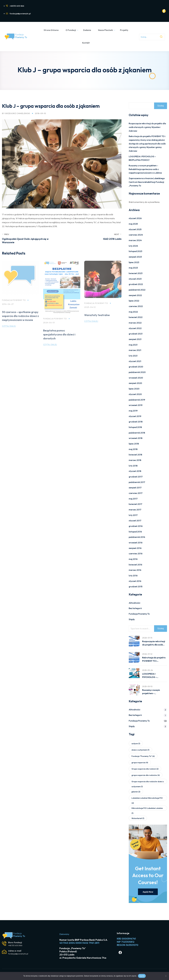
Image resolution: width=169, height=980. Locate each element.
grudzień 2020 (136, 367)
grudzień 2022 (136, 284)
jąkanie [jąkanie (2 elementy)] (136, 792)
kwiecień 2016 (135, 565)
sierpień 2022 (135, 295)
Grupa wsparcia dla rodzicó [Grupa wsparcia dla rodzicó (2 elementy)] (145, 769)
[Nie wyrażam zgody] (166, 976)
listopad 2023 (135, 251)
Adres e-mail (15, 951)
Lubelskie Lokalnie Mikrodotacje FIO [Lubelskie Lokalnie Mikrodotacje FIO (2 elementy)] (147, 799)
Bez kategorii (135, 608)
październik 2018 (137, 433)
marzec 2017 (135, 510)
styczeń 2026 (135, 218)
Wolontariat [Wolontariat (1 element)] (138, 818)
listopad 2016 (135, 532)
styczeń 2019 (135, 416)
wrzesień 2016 (136, 543)
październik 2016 (137, 537)
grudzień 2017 (136, 477)
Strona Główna (51, 30)
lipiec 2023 (134, 262)
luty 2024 (133, 246)
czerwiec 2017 (136, 493)
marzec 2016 (135, 570)
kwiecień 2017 (135, 504)
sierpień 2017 (135, 488)
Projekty (124, 30)
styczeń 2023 (135, 279)
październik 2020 (137, 372)
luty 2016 (133, 576)
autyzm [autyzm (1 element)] (136, 744)
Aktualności (134, 603)
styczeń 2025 (135, 229)
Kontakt (86, 43)
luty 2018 (133, 466)
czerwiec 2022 (136, 306)
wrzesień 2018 (136, 438)
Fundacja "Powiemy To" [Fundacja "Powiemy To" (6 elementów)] (143, 756)
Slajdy (132, 619)
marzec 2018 (135, 460)
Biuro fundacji (15, 942)
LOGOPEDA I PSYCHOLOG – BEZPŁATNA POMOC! (153, 676)
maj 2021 (133, 345)
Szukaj (161, 106)
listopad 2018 (135, 427)
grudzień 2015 (136, 586)
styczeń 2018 (135, 471)
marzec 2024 (135, 240)
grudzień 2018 (136, 422)
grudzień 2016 (136, 526)
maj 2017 (133, 499)
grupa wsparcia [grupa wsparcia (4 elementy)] (140, 763)
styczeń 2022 (135, 328)
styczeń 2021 (135, 361)
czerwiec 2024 (136, 235)
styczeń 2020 (135, 394)
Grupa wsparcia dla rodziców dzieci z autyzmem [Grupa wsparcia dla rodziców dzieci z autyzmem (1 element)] (148, 782)
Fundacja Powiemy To (139, 614)
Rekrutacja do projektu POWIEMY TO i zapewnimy (154, 660)
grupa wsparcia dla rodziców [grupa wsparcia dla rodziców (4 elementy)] (146, 775)
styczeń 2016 (135, 581)
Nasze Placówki (107, 30)
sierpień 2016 (135, 548)
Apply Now (148, 892)
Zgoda (142, 976)
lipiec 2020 (134, 389)
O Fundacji (72, 30)
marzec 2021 (135, 350)
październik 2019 (137, 400)
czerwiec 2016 (136, 554)
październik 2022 (137, 290)
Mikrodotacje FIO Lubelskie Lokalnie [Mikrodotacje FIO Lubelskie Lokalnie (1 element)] (147, 809)
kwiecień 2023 (136, 273)
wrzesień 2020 (136, 378)
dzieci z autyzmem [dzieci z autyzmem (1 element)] (140, 750)
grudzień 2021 (136, 334)
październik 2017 (137, 482)
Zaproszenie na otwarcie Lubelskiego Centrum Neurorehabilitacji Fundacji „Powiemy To (147, 182)
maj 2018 (133, 449)
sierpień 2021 (135, 339)
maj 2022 (133, 312)
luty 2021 (133, 356)
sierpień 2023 (135, 257)
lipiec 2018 (134, 444)
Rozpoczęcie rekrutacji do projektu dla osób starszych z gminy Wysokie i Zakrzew (147, 127)
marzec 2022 (135, 323)
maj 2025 (133, 224)
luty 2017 (133, 515)
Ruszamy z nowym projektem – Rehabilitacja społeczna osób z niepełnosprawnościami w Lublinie (145, 169)
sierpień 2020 (135, 383)
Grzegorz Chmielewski (18, 113)
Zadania (87, 30)
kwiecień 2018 (135, 455)
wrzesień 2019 (136, 405)
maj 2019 (133, 411)
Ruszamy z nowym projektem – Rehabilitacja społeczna (154, 692)
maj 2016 (133, 559)
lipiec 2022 (134, 301)
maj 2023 (133, 268)
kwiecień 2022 (136, 317)
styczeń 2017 (135, 521)
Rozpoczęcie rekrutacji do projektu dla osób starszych (154, 643)
